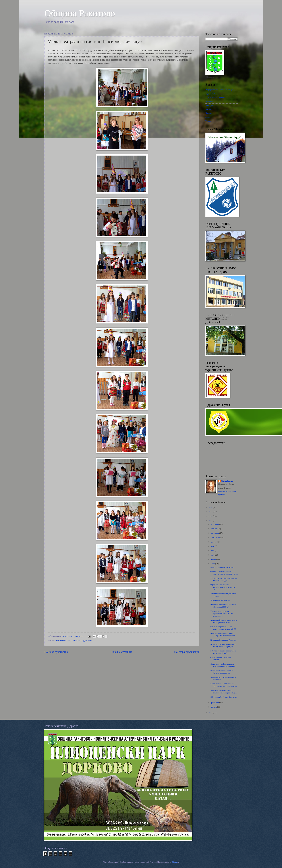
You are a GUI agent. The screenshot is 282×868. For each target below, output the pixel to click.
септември (215, 537)
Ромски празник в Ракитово (222, 567)
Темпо (208, 121)
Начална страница (121, 652)
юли (213, 546)
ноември (215, 529)
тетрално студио (80, 641)
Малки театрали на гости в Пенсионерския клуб (222, 672)
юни (213, 551)
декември (215, 524)
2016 (211, 507)
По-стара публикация (187, 652)
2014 (211, 516)
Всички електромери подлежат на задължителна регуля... (223, 645)
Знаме (208, 117)
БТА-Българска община (215, 98)
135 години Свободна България (223, 697)
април (213, 559)
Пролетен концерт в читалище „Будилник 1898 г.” (223, 606)
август (214, 542)
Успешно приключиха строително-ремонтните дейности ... (222, 614)
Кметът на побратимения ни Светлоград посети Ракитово (224, 685)
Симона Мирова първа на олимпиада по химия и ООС (223, 628)
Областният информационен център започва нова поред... (223, 665)
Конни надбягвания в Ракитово (223, 640)
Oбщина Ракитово (80, 13)
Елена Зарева (227, 481)
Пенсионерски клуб (64, 641)
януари (214, 707)
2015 (211, 512)
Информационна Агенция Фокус (219, 90)
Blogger (175, 862)
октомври (215, 533)
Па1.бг (208, 109)
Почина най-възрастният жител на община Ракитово (223, 621)
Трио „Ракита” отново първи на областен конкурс (224, 579)
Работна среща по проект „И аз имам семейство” (223, 652)
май (213, 555)
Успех (90, 641)
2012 (211, 713)
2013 (211, 521)
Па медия (209, 105)
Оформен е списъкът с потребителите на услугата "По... (223, 587)
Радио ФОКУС (212, 94)
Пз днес (209, 113)
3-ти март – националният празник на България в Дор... (224, 692)
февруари (215, 703)
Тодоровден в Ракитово (220, 600)
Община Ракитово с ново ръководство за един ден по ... (224, 573)
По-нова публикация (56, 652)
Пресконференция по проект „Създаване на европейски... (223, 635)
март (213, 564)
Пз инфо (209, 101)
